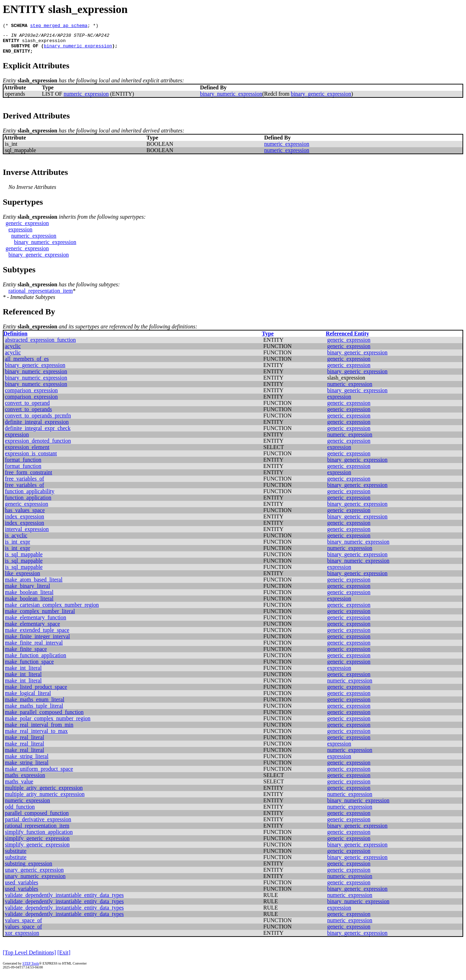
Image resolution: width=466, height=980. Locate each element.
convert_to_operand (27, 408)
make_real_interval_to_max (36, 736)
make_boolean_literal (29, 597)
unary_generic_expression (34, 875)
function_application (28, 503)
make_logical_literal (28, 698)
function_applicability (30, 496)
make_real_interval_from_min (39, 730)
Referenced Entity (347, 339)
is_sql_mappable (24, 560)
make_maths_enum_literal (35, 705)
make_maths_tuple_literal (34, 711)
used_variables (22, 888)
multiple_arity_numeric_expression (45, 799)
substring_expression (29, 869)
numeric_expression (86, 99)
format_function (23, 465)
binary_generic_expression (321, 99)
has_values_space (25, 515)
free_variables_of (25, 484)
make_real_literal (25, 743)
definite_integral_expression (37, 427)
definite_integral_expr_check (38, 433)
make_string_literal (27, 761)
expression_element (27, 452)
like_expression (22, 579)
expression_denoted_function (38, 446)
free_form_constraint (29, 478)
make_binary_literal (27, 591)
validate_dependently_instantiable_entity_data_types (64, 900)
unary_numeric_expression (35, 881)
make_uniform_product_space (39, 774)
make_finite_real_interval (34, 648)
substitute (16, 856)
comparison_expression (31, 396)
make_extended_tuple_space (37, 635)
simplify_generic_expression (37, 843)
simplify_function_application (39, 837)
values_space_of (23, 925)
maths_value (19, 787)
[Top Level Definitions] (29, 958)
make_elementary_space (32, 629)
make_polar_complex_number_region (48, 724)
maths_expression (25, 780)
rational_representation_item (41, 296)
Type (268, 339)
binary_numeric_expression (78, 50)
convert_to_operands (28, 414)
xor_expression (22, 938)
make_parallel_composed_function (44, 717)
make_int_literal (23, 673)
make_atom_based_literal (34, 585)
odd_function (20, 812)
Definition (15, 339)
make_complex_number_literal (40, 616)
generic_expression (27, 228)
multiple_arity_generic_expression (44, 793)
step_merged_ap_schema (59, 26)
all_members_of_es (27, 364)
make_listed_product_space (36, 692)
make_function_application (36, 661)
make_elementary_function (36, 623)
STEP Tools (31, 969)
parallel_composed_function (37, 818)
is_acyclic (16, 541)
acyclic (13, 351)
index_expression (25, 522)
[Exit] (64, 958)
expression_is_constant (31, 459)
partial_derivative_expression (38, 825)
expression (20, 235)
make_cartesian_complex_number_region (52, 610)
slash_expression (44, 43)
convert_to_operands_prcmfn (38, 421)
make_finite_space (26, 654)
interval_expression (27, 534)
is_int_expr (18, 547)
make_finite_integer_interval (37, 642)
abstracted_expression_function (40, 345)
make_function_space (29, 667)
